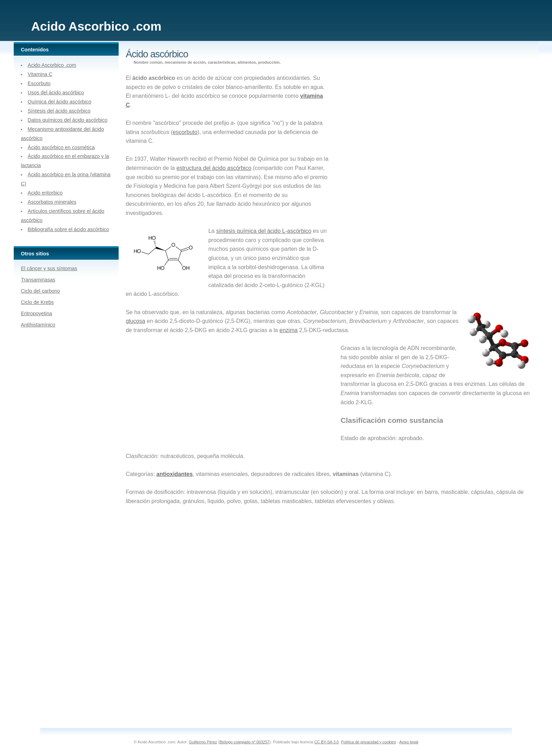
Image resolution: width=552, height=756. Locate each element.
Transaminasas (38, 280)
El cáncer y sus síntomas (49, 268)
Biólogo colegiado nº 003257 (244, 742)
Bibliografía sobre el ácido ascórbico (68, 229)
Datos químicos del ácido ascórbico (68, 120)
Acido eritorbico (45, 193)
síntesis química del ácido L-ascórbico (264, 231)
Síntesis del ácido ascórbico (59, 111)
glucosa (135, 321)
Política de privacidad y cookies (369, 742)
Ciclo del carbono (40, 291)
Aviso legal (409, 742)
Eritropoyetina (36, 313)
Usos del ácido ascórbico (56, 93)
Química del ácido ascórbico (60, 102)
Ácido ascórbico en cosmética (61, 147)
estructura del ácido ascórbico (214, 168)
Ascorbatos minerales (52, 202)
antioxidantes (174, 474)
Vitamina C (40, 74)
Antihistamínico (38, 325)
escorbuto (185, 132)
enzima (289, 330)
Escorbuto (39, 83)
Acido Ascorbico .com (52, 65)
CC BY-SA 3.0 (326, 742)
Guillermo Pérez (203, 742)
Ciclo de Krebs (37, 302)
